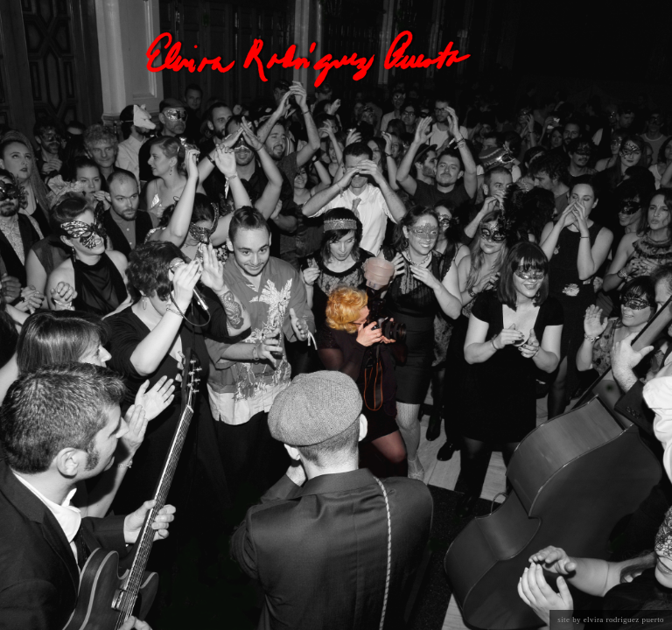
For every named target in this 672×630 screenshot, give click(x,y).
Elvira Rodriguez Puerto (624, 619)
